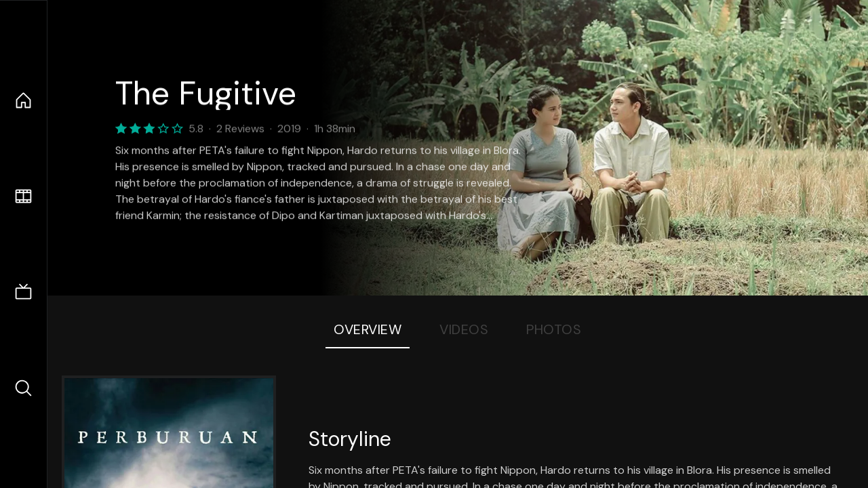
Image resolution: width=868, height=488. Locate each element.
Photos (554, 329)
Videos (464, 329)
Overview (368, 329)
